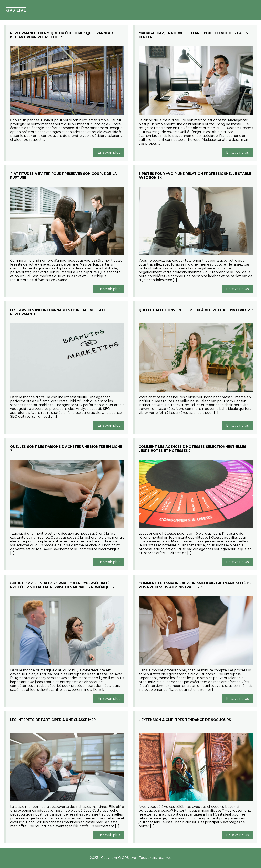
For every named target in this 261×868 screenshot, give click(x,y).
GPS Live (16, 10)
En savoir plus (109, 152)
